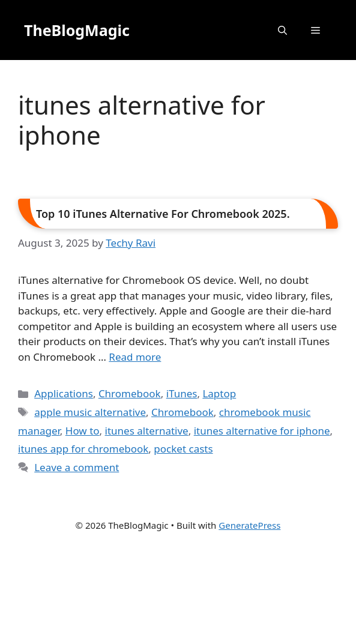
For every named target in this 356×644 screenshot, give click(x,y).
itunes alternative (147, 431)
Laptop (219, 393)
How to (83, 431)
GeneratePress (249, 525)
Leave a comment (77, 467)
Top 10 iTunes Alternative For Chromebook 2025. (163, 214)
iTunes (182, 393)
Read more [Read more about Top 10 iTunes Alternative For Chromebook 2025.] (135, 357)
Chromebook (130, 393)
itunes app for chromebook (83, 449)
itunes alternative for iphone (262, 431)
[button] (282, 30)
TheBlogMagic (77, 30)
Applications (64, 393)
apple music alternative (90, 412)
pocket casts (183, 449)
